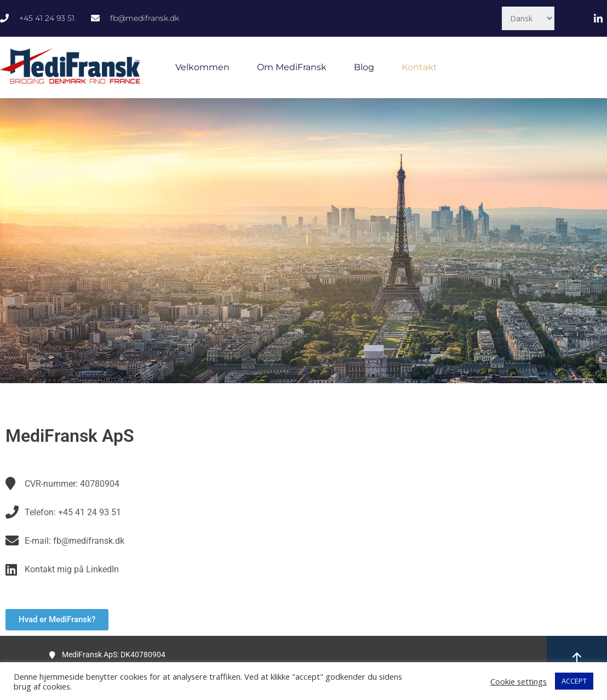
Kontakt (419, 67)
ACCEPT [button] (574, 681)
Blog (364, 67)
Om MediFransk (292, 67)
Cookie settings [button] (519, 681)
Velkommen (202, 67)
